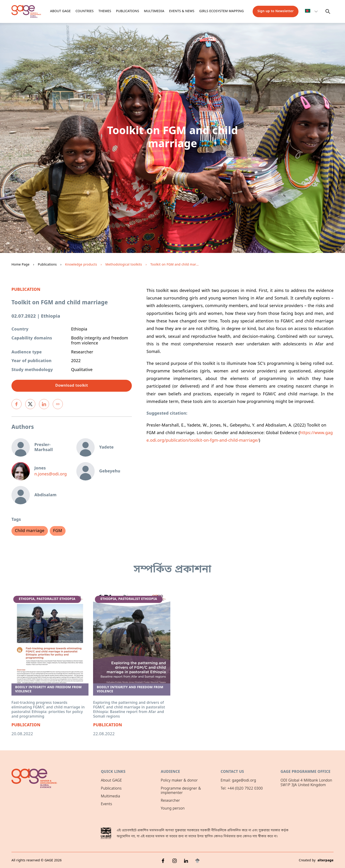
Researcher (170, 801)
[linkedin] (44, 404)
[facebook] (17, 404)
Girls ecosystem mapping (221, 11)
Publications (128, 11)
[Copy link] (58, 404)
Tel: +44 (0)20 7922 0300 (242, 789)
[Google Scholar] (197, 860)
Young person (173, 809)
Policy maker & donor (179, 781)
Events (106, 804)
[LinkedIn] (186, 860)
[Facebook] (163, 860)
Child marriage (30, 531)
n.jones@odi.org (51, 474)
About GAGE (111, 781)
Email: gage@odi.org (239, 781)
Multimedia (154, 11)
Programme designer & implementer (181, 791)
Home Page (21, 265)
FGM (58, 531)
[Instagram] (174, 860)
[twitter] (30, 404)
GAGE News (111, 812)
